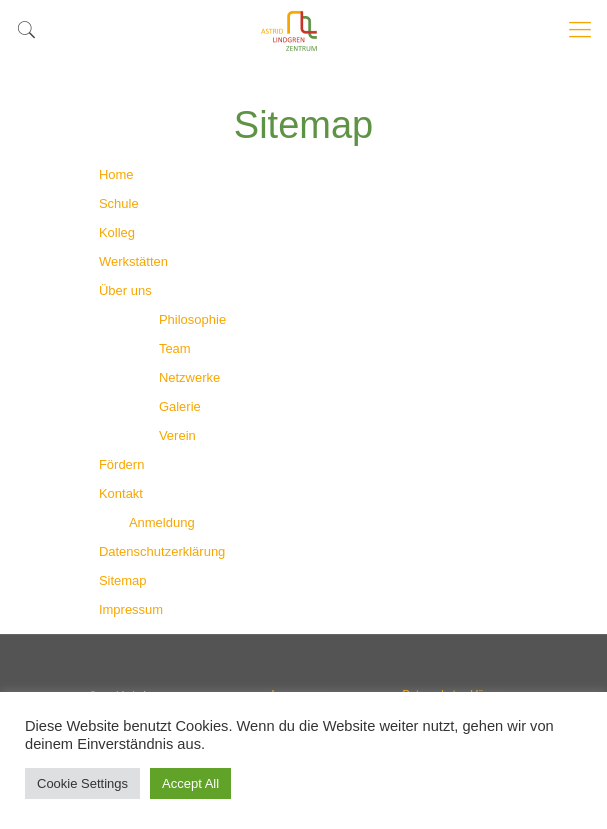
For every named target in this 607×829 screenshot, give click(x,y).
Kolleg (117, 232)
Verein (177, 435)
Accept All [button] (190, 783)
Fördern (122, 464)
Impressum (131, 609)
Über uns (125, 290)
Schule (119, 203)
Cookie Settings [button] (82, 783)
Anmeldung (162, 522)
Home (116, 174)
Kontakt (121, 493)
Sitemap (123, 580)
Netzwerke (189, 377)
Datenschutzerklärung (162, 551)
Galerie (180, 406)
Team (175, 348)
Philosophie (192, 319)
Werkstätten (133, 261)
